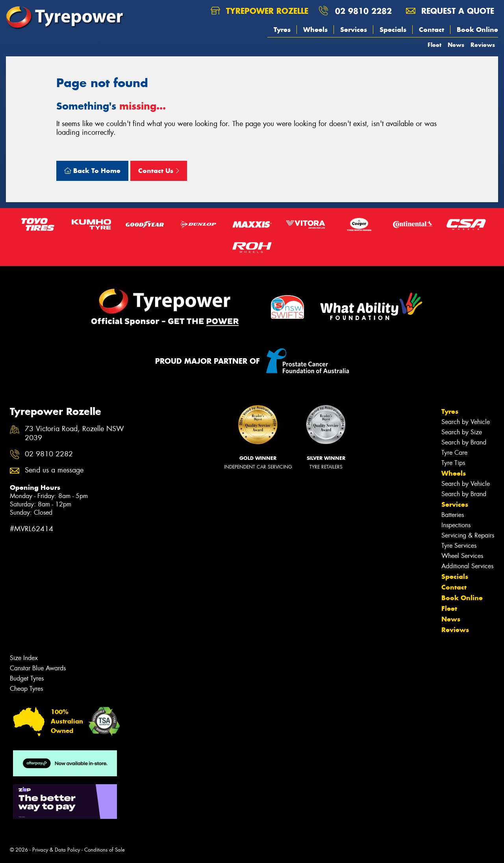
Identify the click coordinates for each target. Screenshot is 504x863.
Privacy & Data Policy (56, 850)
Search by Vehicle (466, 422)
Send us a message (54, 470)
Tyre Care (454, 453)
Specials (393, 30)
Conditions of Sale (105, 850)
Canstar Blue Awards (38, 668)
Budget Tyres (27, 678)
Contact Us (159, 171)
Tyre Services (459, 546)
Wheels (315, 30)
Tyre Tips (453, 463)
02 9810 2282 (363, 11)
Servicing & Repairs (468, 535)
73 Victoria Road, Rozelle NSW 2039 (74, 433)
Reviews (483, 45)
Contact (432, 30)
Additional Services (467, 566)
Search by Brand (464, 442)
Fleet (435, 45)
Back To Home (92, 171)
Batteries (453, 515)
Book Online (477, 30)
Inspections (456, 525)
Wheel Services (462, 556)
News (456, 45)
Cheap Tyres (26, 689)
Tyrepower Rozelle (259, 11)
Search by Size (462, 432)
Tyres (282, 30)
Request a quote (450, 11)
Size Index (24, 658)
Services (354, 30)
